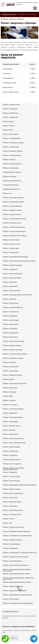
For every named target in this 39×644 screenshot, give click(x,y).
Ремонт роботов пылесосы (13, 493)
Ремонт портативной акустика (15, 383)
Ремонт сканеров (10, 392)
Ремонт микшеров (10, 472)
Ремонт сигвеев (9, 430)
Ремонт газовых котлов (12, 214)
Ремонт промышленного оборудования (18, 603)
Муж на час (7, 193)
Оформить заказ (9, 638)
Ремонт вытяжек (9, 362)
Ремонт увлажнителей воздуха (15, 235)
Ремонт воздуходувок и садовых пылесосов (20, 552)
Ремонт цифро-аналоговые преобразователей (13, 469)
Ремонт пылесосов (10, 497)
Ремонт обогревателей (12, 223)
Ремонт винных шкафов (12, 345)
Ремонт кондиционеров (12, 155)
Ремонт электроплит (11, 252)
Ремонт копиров (9, 400)
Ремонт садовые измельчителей (15, 557)
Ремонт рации (8, 379)
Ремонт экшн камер (11, 371)
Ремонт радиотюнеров (12, 459)
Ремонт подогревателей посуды (15, 257)
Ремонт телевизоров (11, 147)
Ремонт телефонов (10, 117)
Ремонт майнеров (10, 282)
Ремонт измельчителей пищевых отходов (19, 261)
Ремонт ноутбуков (10, 109)
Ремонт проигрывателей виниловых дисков (20, 485)
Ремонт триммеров (10, 548)
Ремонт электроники (11, 599)
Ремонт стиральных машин (13, 143)
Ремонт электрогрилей (12, 290)
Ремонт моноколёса (11, 434)
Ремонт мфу (8, 396)
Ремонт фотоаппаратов (12, 164)
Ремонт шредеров (10, 413)
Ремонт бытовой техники (13, 151)
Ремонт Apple (8, 121)
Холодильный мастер (11, 189)
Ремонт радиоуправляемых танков (16, 574)
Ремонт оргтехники (10, 134)
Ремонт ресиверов (10, 455)
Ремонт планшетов (10, 113)
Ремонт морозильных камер (14, 341)
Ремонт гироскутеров (11, 426)
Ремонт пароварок (10, 286)
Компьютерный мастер (12, 181)
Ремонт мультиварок (11, 320)
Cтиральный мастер (11, 185)
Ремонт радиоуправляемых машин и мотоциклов (17, 570)
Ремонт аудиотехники (12, 447)
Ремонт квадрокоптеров (12, 375)
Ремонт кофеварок (10, 269)
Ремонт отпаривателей (12, 514)
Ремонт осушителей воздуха (14, 227)
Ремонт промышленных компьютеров (17, 295)
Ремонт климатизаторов (12, 274)
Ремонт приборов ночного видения (16, 531)
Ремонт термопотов (11, 312)
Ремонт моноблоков (11, 333)
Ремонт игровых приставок (13, 527)
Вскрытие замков (10, 176)
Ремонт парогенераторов (13, 510)
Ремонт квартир (9, 159)
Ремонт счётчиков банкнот (13, 409)
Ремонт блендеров (10, 316)
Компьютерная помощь (12, 172)
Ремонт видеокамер (11, 366)
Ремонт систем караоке (12, 464)
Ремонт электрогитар (11, 481)
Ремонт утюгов (9, 519)
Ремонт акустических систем (14, 443)
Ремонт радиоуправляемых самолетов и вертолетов (19, 579)
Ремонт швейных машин (12, 502)
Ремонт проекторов (11, 303)
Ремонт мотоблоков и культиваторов (17, 536)
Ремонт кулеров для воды (13, 350)
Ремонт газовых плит (11, 248)
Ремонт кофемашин (11, 168)
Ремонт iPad (8, 130)
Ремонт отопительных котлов (14, 219)
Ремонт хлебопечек (11, 324)
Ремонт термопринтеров (13, 417)
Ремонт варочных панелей (13, 197)
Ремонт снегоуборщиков (12, 561)
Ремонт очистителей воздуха (14, 231)
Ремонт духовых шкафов (12, 265)
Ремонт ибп (7, 523)
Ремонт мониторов (10, 337)
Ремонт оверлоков (10, 506)
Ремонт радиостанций (12, 489)
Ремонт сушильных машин (13, 358)
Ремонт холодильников (12, 138)
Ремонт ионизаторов (11, 240)
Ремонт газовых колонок (12, 210)
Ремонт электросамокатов (13, 438)
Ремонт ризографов (11, 421)
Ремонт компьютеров (11, 104)
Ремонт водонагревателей (13, 202)
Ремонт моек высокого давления (15, 565)
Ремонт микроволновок (12, 278)
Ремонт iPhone (9, 126)
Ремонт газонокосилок (12, 544)
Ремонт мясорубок (10, 328)
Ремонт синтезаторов (11, 476)
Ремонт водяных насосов (13, 540)
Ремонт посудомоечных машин (15, 354)
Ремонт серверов (10, 299)
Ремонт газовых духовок (12, 206)
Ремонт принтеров (10, 388)
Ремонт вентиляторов (11, 244)
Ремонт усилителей (10, 451)
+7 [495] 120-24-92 (9, 14)
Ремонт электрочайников (13, 307)
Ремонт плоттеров (10, 405)
